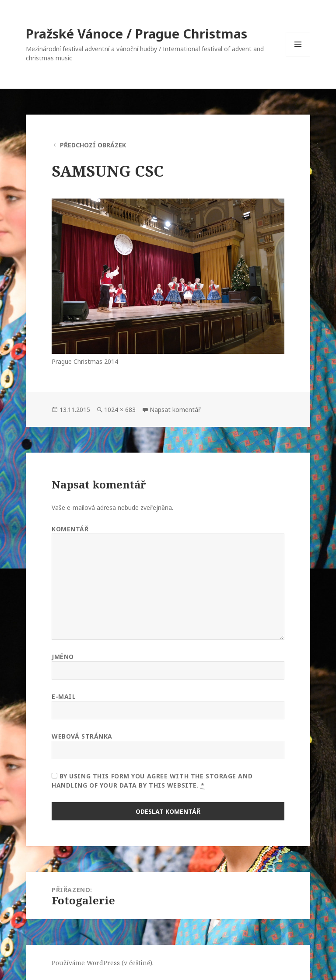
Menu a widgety (298, 56)
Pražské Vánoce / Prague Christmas (136, 33)
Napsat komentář (175, 410)
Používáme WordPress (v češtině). (103, 963)
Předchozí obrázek (93, 145)
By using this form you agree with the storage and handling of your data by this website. (152, 781)
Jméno (63, 657)
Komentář (70, 529)
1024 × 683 (120, 410)
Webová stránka (82, 736)
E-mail (64, 696)
